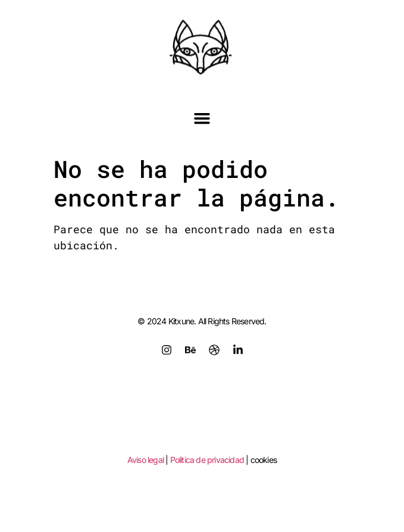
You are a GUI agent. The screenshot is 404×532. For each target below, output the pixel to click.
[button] (202, 118)
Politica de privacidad (207, 460)
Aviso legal (145, 460)
